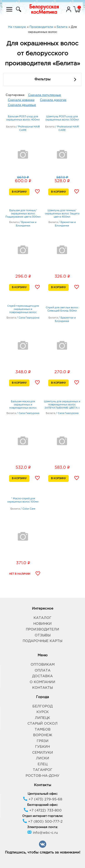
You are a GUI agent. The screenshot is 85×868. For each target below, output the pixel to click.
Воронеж (43, 735)
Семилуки (43, 753)
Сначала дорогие (53, 100)
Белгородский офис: (42, 805)
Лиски (43, 758)
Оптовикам (43, 665)
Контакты (42, 688)
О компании (42, 682)
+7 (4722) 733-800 (43, 810)
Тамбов (43, 729)
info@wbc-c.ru (42, 833)
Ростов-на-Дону (42, 776)
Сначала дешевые (22, 105)
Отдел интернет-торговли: (42, 816)
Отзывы (43, 635)
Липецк (42, 718)
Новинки (42, 624)
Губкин (42, 747)
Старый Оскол (42, 724)
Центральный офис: (43, 794)
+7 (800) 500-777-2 (42, 822)
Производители (42, 629)
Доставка (42, 676)
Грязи (43, 741)
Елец (42, 764)
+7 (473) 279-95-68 (42, 799)
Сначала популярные (45, 95)
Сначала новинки (21, 100)
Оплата (43, 671)
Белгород (42, 706)
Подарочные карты (42, 641)
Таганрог (43, 770)
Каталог (42, 618)
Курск (43, 712)
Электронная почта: (42, 827)
